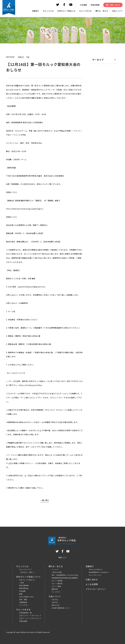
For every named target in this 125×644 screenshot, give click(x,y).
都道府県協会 (24, 588)
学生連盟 (22, 591)
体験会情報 (95, 5)
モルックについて (25, 569)
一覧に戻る (45, 500)
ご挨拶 (21, 583)
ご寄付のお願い (57, 572)
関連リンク (62, 557)
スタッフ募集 (56, 586)
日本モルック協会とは (27, 580)
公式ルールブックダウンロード (30, 618)
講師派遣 (55, 589)
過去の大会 (56, 605)
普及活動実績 (24, 585)
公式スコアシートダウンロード (30, 615)
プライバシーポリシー (96, 589)
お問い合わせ (92, 579)
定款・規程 (23, 599)
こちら (14, 192)
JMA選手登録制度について (61, 608)
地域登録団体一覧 (25, 613)
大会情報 (83, 5)
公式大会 (55, 599)
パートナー (56, 569)
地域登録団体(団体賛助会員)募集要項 (65, 578)
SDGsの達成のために (27, 597)
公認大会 (55, 602)
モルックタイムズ (95, 575)
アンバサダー (24, 605)
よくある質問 (92, 584)
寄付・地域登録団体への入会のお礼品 (65, 575)
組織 (21, 594)
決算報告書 (23, 602)
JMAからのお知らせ (96, 569)
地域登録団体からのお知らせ (99, 572)
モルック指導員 (57, 581)
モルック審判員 (57, 583)
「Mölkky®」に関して (27, 572)
